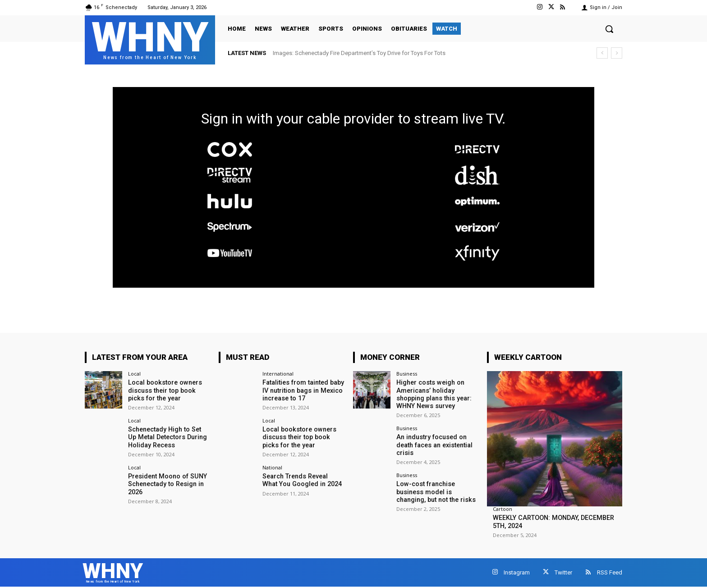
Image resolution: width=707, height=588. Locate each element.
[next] (617, 53)
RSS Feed (610, 572)
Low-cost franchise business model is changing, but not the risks (435, 491)
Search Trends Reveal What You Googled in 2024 (303, 480)
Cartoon (503, 509)
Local (134, 374)
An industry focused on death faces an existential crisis (434, 444)
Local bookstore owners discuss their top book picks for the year (164, 390)
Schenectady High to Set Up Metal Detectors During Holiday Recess (168, 436)
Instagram (517, 572)
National (272, 467)
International (278, 374)
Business (407, 374)
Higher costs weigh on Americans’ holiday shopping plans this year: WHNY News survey (433, 394)
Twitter (563, 572)
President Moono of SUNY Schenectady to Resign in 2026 (166, 483)
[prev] (602, 53)
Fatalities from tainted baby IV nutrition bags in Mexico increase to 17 (303, 390)
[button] (609, 29)
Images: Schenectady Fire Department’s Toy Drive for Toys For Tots (359, 53)
